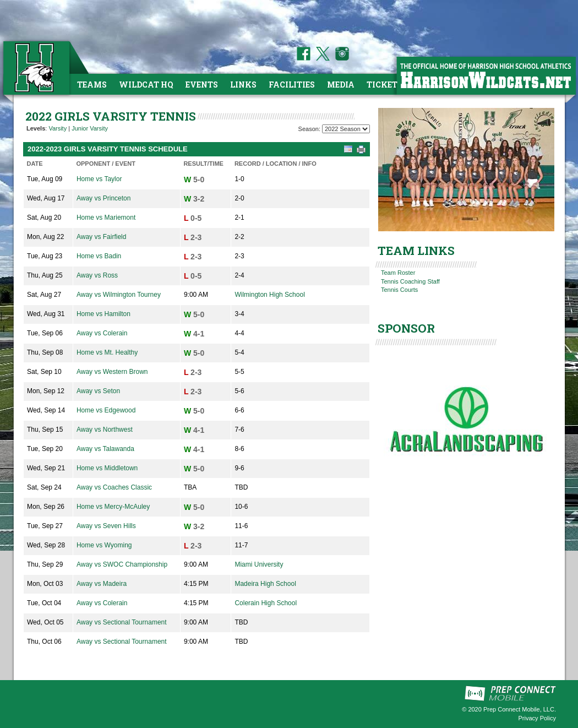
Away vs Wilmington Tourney (119, 295)
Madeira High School (265, 584)
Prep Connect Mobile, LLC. (520, 709)
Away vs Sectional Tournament (122, 622)
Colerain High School (266, 603)
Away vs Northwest (105, 430)
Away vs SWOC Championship (122, 564)
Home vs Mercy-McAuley (113, 507)
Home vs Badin (99, 256)
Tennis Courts (399, 290)
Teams (92, 85)
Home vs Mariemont (106, 218)
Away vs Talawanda (105, 449)
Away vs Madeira (102, 584)
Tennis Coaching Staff (410, 281)
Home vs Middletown (107, 468)
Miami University (259, 564)
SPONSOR (406, 328)
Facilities (292, 85)
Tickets (385, 85)
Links (243, 85)
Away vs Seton (98, 391)
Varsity (58, 128)
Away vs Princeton (104, 198)
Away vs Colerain (102, 333)
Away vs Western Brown (112, 372)
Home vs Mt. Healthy (107, 352)
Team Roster (398, 273)
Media (341, 85)
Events (202, 85)
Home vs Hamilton (103, 314)
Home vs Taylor (99, 179)
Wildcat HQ (146, 85)
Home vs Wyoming (104, 545)
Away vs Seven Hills (106, 526)
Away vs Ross (97, 275)
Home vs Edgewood (106, 410)
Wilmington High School (269, 295)
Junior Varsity (90, 128)
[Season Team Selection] (346, 129)
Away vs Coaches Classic (114, 487)
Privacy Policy (537, 718)
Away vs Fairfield (101, 237)
